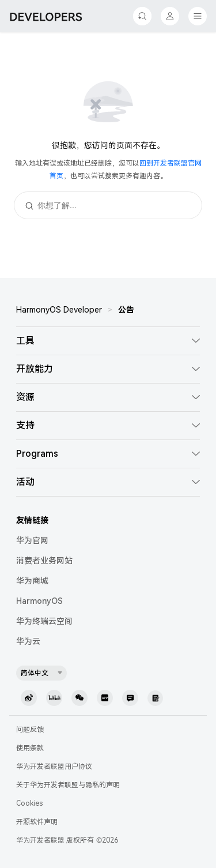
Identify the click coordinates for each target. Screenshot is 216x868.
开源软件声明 (37, 822)
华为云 (28, 641)
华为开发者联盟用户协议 (54, 766)
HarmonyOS (39, 601)
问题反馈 (30, 730)
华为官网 (32, 540)
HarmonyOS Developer (59, 310)
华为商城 (32, 581)
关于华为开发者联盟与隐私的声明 (68, 785)
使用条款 (30, 748)
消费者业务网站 (44, 561)
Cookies (29, 803)
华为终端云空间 (44, 621)
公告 (126, 310)
